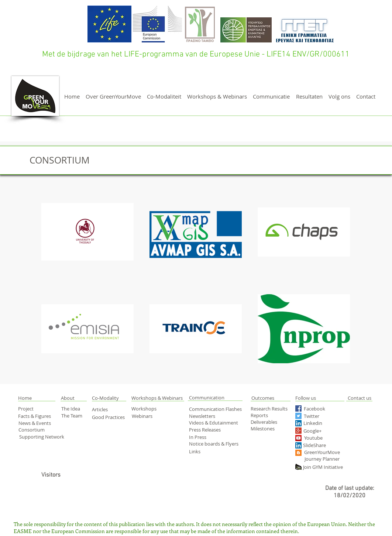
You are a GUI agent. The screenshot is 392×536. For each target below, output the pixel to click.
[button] (33, 398)
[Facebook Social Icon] (298, 408)
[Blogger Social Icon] (298, 453)
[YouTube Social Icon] (298, 438)
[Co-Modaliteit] (164, 97)
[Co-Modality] (106, 398)
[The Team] (74, 416)
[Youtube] (320, 438)
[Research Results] (271, 409)
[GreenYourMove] (322, 452)
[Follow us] (314, 398)
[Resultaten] (309, 97)
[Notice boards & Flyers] (215, 444)
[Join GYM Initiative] (325, 467)
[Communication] (215, 398)
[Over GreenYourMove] (113, 97)
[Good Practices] (109, 417)
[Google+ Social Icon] (298, 431)
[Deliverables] (265, 422)
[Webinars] (145, 416)
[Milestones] (265, 429)
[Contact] (366, 97)
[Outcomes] (277, 398)
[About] (74, 398)
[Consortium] (36, 430)
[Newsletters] (204, 416)
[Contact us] (359, 398)
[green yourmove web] (298, 467)
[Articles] (104, 410)
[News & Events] (36, 423)
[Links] (200, 451)
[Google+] (325, 431)
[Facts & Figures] (36, 416)
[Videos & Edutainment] (214, 423)
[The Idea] (74, 409)
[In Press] (206, 437)
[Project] (31, 409)
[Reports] (265, 415)
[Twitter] (319, 416)
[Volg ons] (339, 97)
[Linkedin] (324, 423)
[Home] (72, 97)
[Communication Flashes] (217, 409)
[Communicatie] (271, 97)
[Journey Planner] (324, 459)
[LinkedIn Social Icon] (298, 423)
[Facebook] (317, 409)
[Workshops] (149, 409)
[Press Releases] (208, 430)
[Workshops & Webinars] (217, 97)
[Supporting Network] (42, 437)
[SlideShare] (316, 445)
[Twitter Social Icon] (298, 416)
